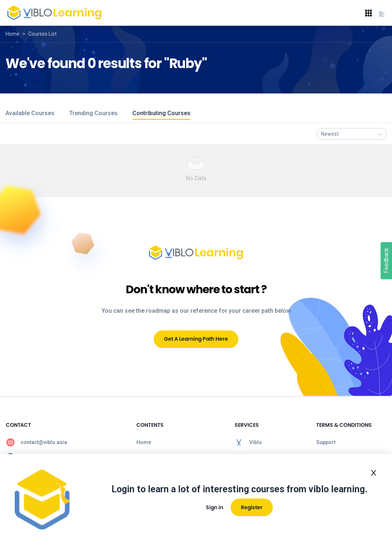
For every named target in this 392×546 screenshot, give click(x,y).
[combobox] (352, 134)
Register (252, 507)
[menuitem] (65, 442)
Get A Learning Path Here (196, 339)
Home (13, 34)
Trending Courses (93, 113)
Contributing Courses (161, 113)
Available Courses (30, 113)
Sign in (215, 507)
